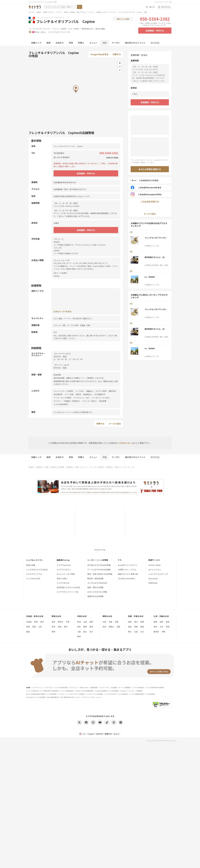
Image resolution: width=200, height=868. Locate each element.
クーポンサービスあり (101, 398)
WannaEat (153, 579)
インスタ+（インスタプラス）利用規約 (71, 694)
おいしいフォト (155, 570)
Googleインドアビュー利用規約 (131, 691)
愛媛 (142, 622)
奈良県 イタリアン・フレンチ (52, 12)
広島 (136, 632)
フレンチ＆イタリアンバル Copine (130, 12)
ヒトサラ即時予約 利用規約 (155, 687)
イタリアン (39, 29)
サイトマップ (74, 687)
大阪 (104, 622)
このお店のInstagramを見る (146, 194)
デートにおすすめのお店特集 (99, 570)
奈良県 (39, 12)
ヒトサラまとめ (63, 583)
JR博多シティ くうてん (127, 570)
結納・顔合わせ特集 (95, 588)
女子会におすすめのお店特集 (99, 565)
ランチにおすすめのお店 (97, 583)
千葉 (67, 622)
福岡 (155, 622)
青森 (36, 622)
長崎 (168, 622)
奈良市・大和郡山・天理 (38, 467)
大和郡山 (54, 467)
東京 (53, 622)
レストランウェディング (158, 574)
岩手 (42, 622)
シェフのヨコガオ (33, 579)
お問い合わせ (84, 687)
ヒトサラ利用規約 (138, 687)
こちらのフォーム (125, 443)
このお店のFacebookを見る (146, 188)
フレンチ (32, 29)
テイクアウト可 (54, 32)
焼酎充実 (112, 391)
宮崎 (168, 627)
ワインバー (47, 29)
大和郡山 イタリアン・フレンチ (106, 12)
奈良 (104, 627)
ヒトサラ (31, 12)
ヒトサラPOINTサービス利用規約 (116, 694)
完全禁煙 (103, 401)
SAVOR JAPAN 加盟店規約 (84, 691)
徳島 (130, 622)
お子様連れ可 (100, 394)
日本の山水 (153, 583)
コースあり (80, 391)
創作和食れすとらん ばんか (155, 257)
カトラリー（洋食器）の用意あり (67, 401)
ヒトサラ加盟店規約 (67, 691)
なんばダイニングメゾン (128, 565)
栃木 (66, 627)
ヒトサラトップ (37, 687)
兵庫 (110, 622)
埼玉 (53, 627)
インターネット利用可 (62, 398)
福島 (28, 632)
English (91, 734)
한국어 (116, 734)
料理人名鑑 (31, 565)
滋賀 (118, 627)
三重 (79, 632)
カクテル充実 (101, 391)
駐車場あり (88, 394)
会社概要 (114, 687)
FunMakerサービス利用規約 (36, 697)
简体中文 (100, 734)
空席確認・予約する (155, 31)
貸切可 (78, 394)
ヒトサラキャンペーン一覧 (67, 592)
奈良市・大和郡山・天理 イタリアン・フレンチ (79, 12)
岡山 (130, 632)
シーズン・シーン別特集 (98, 560)
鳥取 (136, 627)
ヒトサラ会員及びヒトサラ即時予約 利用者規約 (42, 691)
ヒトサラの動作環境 (61, 687)
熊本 (155, 627)
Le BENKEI (150, 277)
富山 (85, 632)
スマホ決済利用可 (61, 404)
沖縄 (163, 632)
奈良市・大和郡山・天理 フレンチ (112, 467)
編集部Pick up (63, 560)
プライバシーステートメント (92, 697)
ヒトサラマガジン (64, 570)
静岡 (85, 627)
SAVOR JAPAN (154, 565)
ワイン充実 (69, 394)
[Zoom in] (120, 63)
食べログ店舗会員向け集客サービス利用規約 (41, 694)
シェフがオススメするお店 (37, 570)
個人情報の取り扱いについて (71, 697)
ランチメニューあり (82, 398)
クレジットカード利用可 (63, 391)
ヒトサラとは (48, 687)
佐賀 (161, 622)
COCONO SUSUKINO (126, 579)
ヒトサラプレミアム (34, 574)
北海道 (29, 622)
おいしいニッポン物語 (66, 574)
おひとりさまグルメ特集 (97, 592)
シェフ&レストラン (35, 560)
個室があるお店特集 (95, 596)
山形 (40, 627)
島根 (142, 627)
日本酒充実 (58, 394)
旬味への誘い (62, 579)
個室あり (90, 391)
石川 (91, 632)
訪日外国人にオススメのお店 (68, 588)
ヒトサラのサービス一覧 (163, 2)
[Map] (76, 93)
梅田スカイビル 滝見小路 (128, 574)
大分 (161, 627)
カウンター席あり (90, 401)
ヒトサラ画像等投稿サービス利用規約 (142, 694)
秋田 (34, 627)
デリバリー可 (65, 32)
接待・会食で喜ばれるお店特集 (100, 574)
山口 (142, 632)
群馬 (53, 632)
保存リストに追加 (123, 19)
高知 (130, 627)
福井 (79, 636)
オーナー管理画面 (124, 687)
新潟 (79, 622)
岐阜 (79, 627)
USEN (28, 687)
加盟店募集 (94, 687)
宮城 (28, 627)
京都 (117, 622)
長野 (91, 622)
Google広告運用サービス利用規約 (107, 691)
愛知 (91, 627)
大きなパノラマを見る (62, 311)
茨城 (60, 627)
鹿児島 (156, 632)
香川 (136, 622)
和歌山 (111, 627)
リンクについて (104, 687)
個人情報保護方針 (53, 697)
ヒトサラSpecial (64, 565)
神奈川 (60, 622)
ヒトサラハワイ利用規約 (95, 694)
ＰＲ (120, 560)
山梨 (85, 622)
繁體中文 (108, 734)
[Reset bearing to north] (120, 70)
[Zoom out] (120, 67)
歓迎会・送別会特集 (95, 579)
